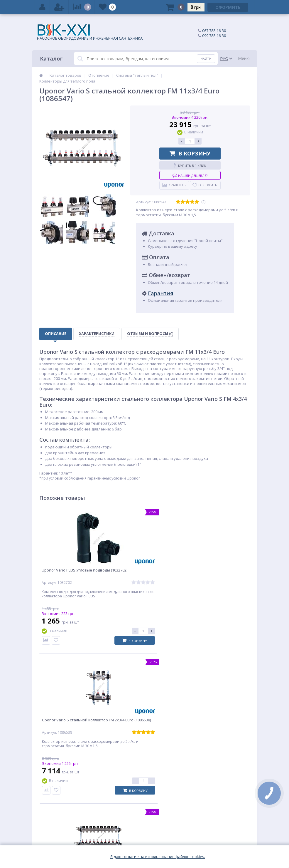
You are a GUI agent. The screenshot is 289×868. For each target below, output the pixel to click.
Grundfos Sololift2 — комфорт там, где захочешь (226, 680)
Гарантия (161, 293)
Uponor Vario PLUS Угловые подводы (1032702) (69, 574)
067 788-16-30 (214, 31)
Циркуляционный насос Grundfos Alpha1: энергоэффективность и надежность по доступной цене (81, 687)
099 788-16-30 (214, 36)
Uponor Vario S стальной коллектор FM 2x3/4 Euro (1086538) (137, 576)
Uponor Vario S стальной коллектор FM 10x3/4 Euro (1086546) (208, 576)
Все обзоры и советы (230, 665)
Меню (244, 58)
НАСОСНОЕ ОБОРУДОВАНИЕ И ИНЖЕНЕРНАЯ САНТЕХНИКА (90, 32)
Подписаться (223, 727)
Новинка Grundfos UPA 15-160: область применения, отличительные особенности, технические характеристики (152, 690)
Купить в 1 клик (190, 165)
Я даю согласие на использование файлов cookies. (158, 857)
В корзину (190, 153)
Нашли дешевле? (190, 175)
